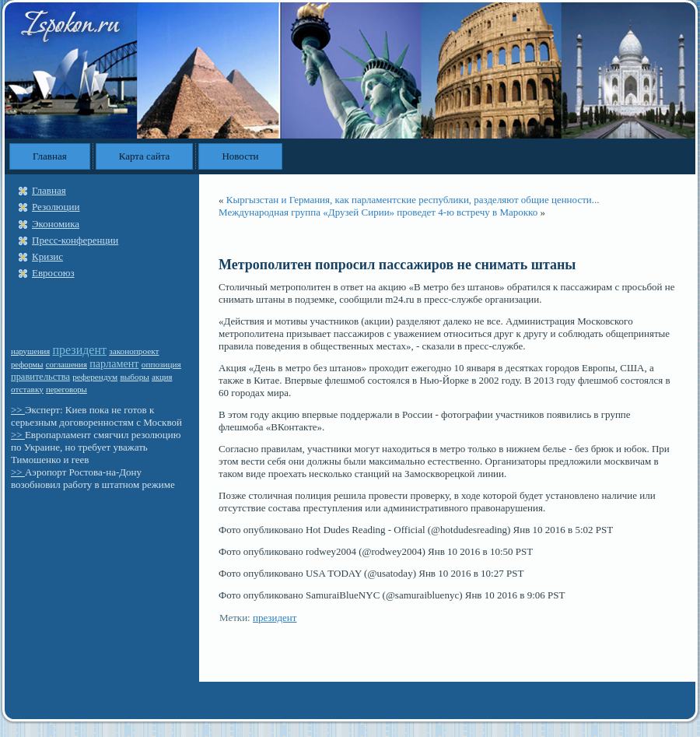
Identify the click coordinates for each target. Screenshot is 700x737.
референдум (95, 377)
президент (79, 350)
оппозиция (161, 364)
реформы (27, 365)
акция (162, 377)
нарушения (30, 351)
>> (18, 410)
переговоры (66, 390)
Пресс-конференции (75, 240)
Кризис (47, 256)
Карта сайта (145, 156)
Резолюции (56, 207)
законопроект (134, 351)
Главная (50, 156)
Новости (240, 156)
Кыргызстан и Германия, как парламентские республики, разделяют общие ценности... (413, 200)
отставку (27, 389)
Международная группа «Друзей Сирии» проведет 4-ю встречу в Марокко (378, 212)
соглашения (66, 365)
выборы (134, 377)
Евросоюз (53, 273)
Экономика (56, 224)
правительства (40, 377)
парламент (114, 363)
